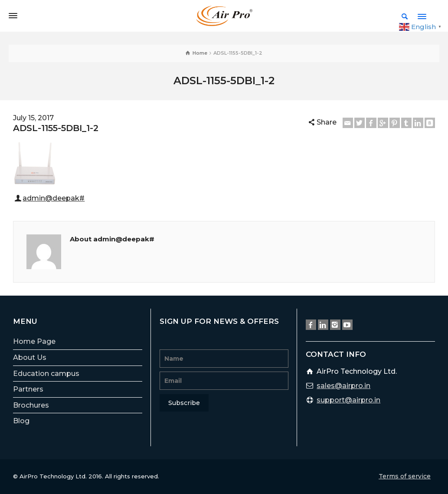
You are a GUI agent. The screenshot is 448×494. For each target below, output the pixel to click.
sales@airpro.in (343, 386)
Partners (28, 389)
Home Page (34, 341)
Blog (21, 421)
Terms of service (405, 476)
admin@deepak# (54, 198)
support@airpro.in (348, 400)
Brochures (31, 405)
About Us (30, 357)
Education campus (46, 374)
